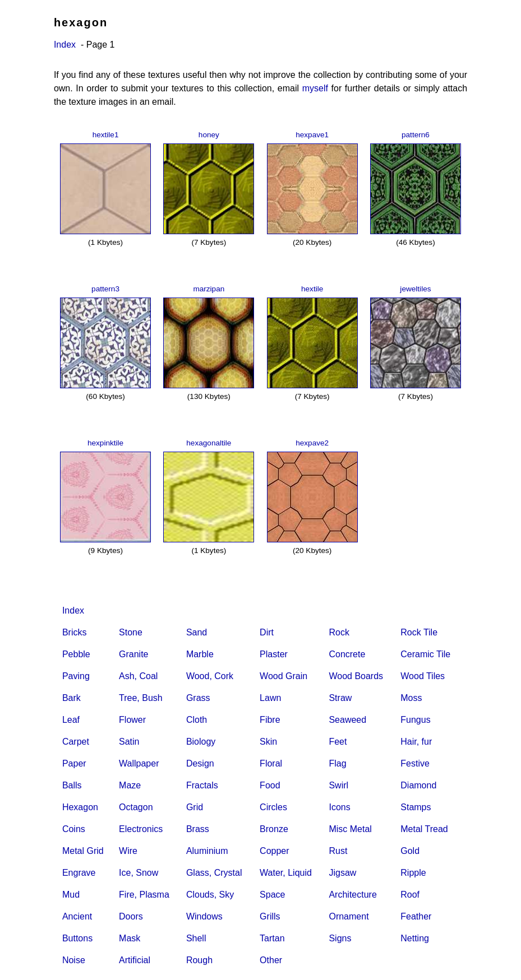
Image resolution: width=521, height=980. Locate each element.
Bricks (75, 632)
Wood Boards (356, 676)
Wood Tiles (423, 676)
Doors (131, 916)
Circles (273, 807)
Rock (339, 632)
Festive (415, 763)
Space (272, 895)
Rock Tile (419, 632)
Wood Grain (283, 676)
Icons (339, 807)
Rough (199, 960)
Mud (71, 895)
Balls (72, 785)
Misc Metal (350, 829)
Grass (198, 698)
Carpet (76, 742)
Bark (72, 698)
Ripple (413, 873)
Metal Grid (83, 851)
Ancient (77, 916)
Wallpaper (139, 763)
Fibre (270, 720)
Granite (133, 654)
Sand (197, 632)
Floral (271, 763)
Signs (340, 938)
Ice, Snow (139, 873)
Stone (131, 632)
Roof (410, 895)
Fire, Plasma (144, 895)
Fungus (415, 720)
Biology (201, 742)
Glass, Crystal (214, 873)
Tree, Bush (141, 698)
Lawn (270, 698)
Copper (274, 851)
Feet (338, 742)
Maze (130, 785)
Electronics (141, 829)
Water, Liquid (286, 873)
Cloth (197, 720)
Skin (268, 742)
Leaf (71, 720)
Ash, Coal (138, 676)
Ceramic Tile (425, 654)
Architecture (352, 895)
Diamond (418, 785)
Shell (196, 938)
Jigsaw (342, 873)
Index (65, 45)
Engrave (79, 873)
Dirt (267, 632)
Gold (410, 851)
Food (270, 785)
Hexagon (80, 807)
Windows (204, 916)
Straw (340, 698)
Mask (130, 938)
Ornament (349, 916)
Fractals (202, 785)
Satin (129, 742)
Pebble (76, 654)
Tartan (272, 938)
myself (315, 88)
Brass (198, 829)
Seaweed (347, 720)
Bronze (274, 829)
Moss (411, 698)
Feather (416, 916)
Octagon (136, 807)
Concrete (347, 654)
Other (271, 960)
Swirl (338, 785)
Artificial (135, 960)
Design (200, 763)
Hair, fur (416, 742)
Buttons (77, 938)
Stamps (416, 807)
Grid (195, 807)
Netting (415, 938)
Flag (337, 763)
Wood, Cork (210, 676)
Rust (338, 851)
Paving (76, 676)
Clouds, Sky (210, 895)
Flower (132, 720)
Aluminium (207, 851)
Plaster (274, 654)
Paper (74, 763)
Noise (74, 960)
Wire (128, 851)
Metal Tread (424, 829)
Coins (74, 829)
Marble (200, 654)
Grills (270, 916)
